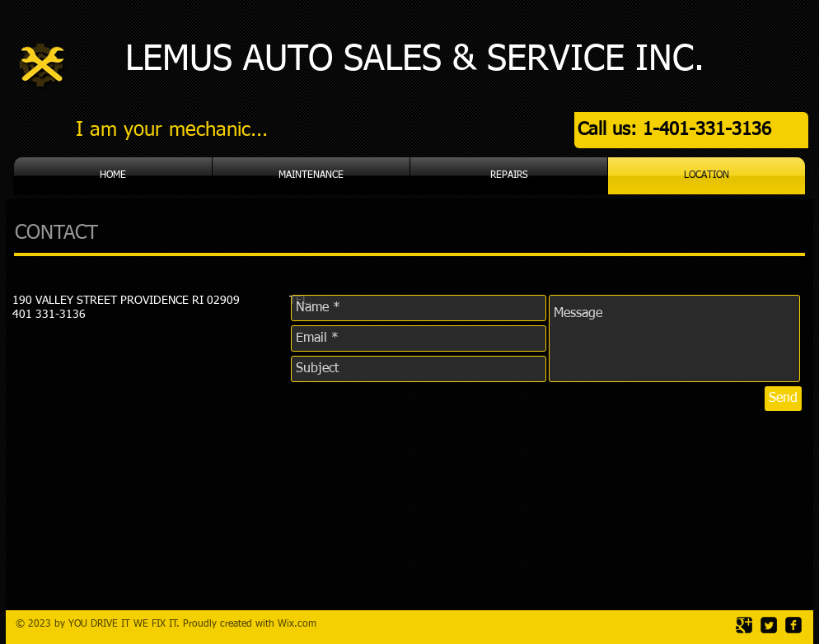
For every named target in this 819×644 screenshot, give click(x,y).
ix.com (302, 624)
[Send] (783, 399)
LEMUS (179, 60)
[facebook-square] (793, 625)
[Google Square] (744, 625)
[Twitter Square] (769, 625)
